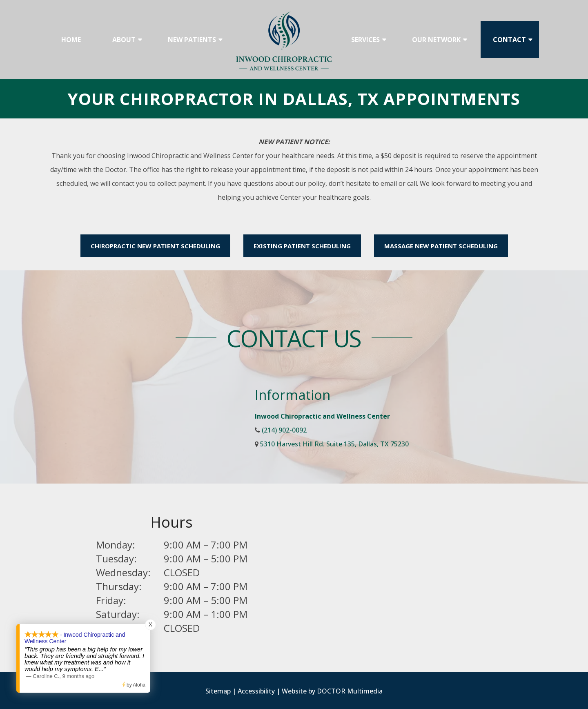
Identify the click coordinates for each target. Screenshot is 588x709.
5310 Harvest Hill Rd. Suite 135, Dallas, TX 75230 (334, 444)
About (124, 40)
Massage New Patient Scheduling (441, 246)
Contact (509, 40)
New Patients (192, 40)
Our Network (436, 40)
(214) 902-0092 (284, 430)
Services (365, 40)
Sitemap (218, 691)
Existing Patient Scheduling (302, 246)
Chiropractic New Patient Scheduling (155, 246)
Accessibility (256, 691)
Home (71, 40)
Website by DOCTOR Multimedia (332, 691)
